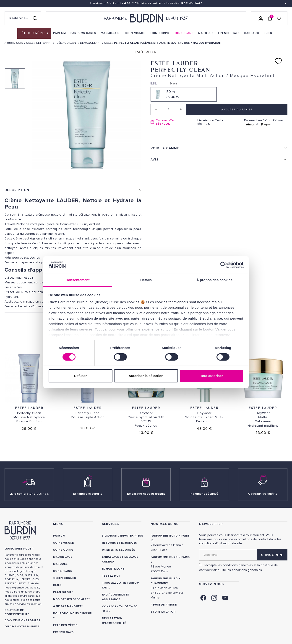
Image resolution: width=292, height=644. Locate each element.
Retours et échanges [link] (120, 543)
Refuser (81, 376)
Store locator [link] (163, 612)
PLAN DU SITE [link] (63, 592)
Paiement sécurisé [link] (204, 494)
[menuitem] (34, 33)
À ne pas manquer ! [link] (68, 606)
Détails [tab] (146, 280)
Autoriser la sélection (146, 376)
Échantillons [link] (113, 569)
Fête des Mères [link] (65, 625)
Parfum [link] (59, 536)
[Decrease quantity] (156, 109)
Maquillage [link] (63, 557)
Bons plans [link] (63, 571)
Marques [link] (60, 564)
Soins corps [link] (63, 550)
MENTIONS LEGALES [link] (26, 620)
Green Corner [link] (65, 578)
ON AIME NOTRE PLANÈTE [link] (22, 627)
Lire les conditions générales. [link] (242, 570)
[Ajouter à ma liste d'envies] (278, 61)
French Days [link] (63, 632)
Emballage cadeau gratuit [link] (146, 494)
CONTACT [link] (109, 607)
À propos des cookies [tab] (214, 280)
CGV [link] (8, 620)
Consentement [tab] (77, 280)
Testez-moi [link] (111, 576)
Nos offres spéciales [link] (71, 599)
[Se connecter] (261, 18)
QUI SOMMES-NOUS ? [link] (19, 549)
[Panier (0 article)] (270, 18)
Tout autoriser (212, 376)
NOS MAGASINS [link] (165, 524)
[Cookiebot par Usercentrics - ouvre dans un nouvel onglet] (224, 265)
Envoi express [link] (132, 536)
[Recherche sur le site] (23, 18)
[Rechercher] (35, 18)
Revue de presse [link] (164, 605)
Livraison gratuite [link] (29, 494)
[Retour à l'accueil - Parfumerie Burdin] (146, 18)
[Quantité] (168, 109)
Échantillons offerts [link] (88, 494)
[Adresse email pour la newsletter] (243, 555)
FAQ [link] (105, 595)
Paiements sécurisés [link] (119, 550)
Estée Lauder (29, 408)
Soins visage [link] (63, 543)
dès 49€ (219, 122)
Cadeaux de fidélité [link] (263, 494)
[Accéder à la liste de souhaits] (279, 18)
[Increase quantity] (181, 109)
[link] (34, 33)
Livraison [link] (110, 536)
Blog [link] (57, 585)
